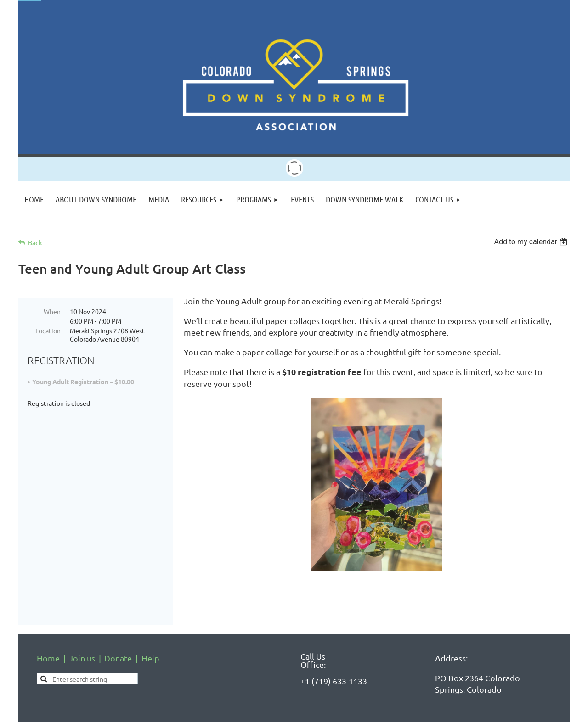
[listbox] (532, 242)
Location (48, 330)
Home (48, 636)
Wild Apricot (460, 717)
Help (150, 636)
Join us (82, 636)
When (52, 311)
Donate (118, 636)
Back (35, 243)
